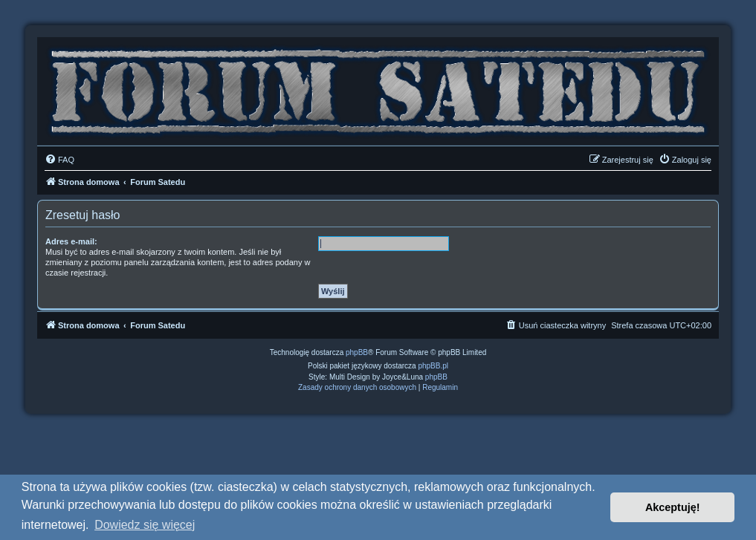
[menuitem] (59, 160)
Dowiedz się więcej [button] (145, 525)
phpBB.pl (433, 366)
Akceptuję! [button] (673, 507)
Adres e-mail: (71, 241)
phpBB (357, 352)
